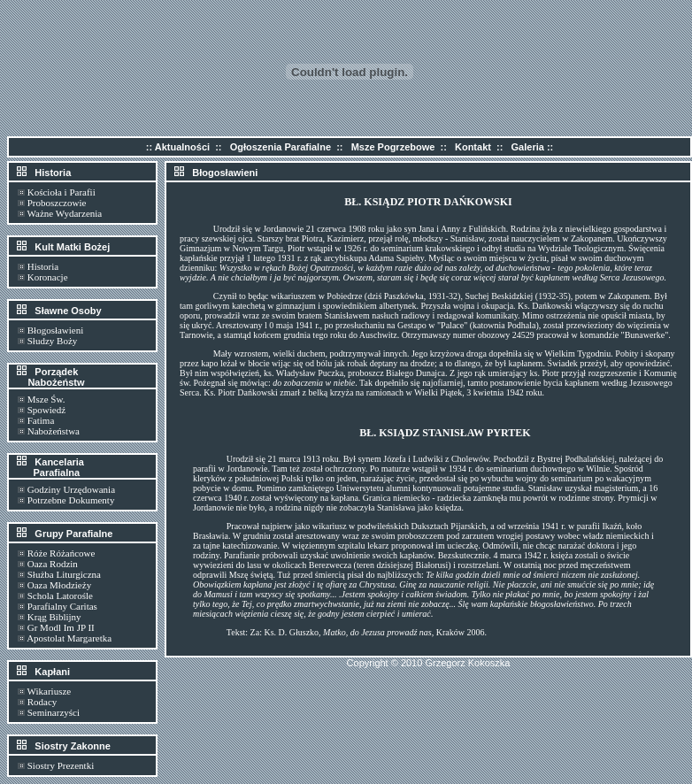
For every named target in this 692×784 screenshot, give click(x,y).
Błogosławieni (56, 330)
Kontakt (473, 147)
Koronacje (48, 277)
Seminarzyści (54, 712)
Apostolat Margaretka (69, 638)
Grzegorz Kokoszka (467, 663)
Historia (43, 266)
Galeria (528, 147)
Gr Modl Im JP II (61, 627)
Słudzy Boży (53, 341)
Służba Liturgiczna (64, 574)
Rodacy (42, 702)
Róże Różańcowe (62, 553)
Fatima (41, 420)
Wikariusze (50, 691)
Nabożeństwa (54, 431)
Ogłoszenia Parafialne (281, 147)
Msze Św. (46, 399)
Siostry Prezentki (61, 765)
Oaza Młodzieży (59, 585)
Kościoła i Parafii (62, 192)
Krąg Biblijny (54, 617)
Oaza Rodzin (53, 564)
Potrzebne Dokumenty (71, 500)
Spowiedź (46, 410)
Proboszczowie (57, 203)
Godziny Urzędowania (71, 489)
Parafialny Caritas (62, 606)
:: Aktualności (178, 147)
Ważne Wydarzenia (65, 213)
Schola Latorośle (60, 596)
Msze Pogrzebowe (393, 147)
